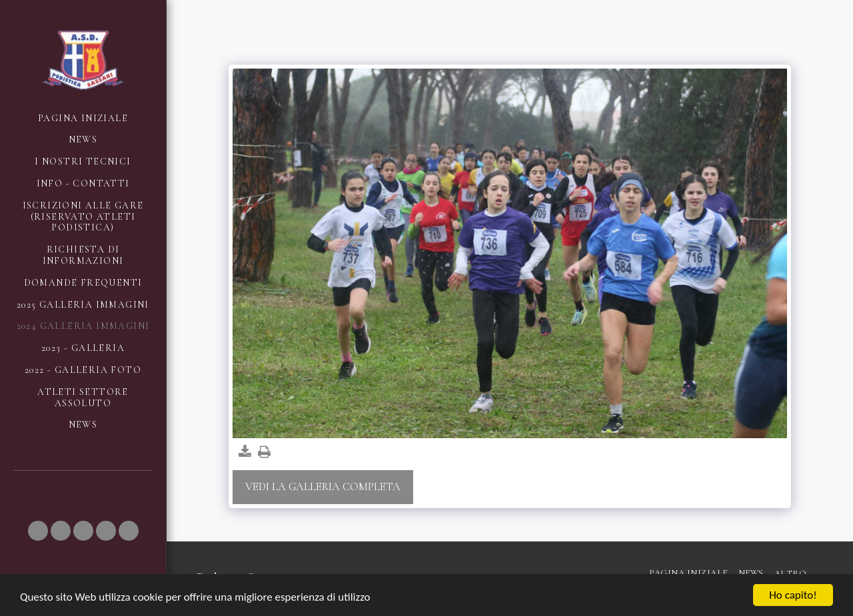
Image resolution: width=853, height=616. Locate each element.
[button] (38, 531)
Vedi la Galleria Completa (323, 487)
